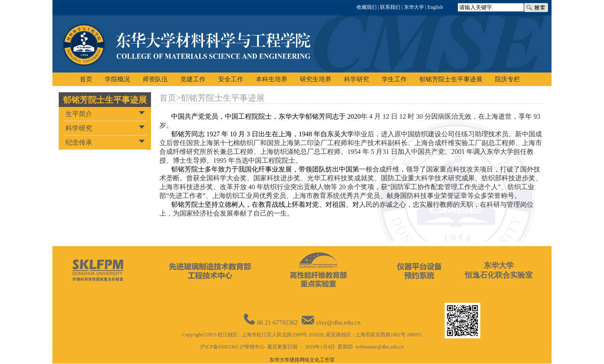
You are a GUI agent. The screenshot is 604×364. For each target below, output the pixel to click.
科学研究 (79, 128)
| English (433, 7)
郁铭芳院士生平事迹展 (105, 100)
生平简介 (79, 114)
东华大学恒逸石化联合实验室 (499, 270)
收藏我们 (367, 7)
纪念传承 (79, 142)
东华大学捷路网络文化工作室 (302, 360)
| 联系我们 (388, 7)
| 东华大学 (412, 7)
